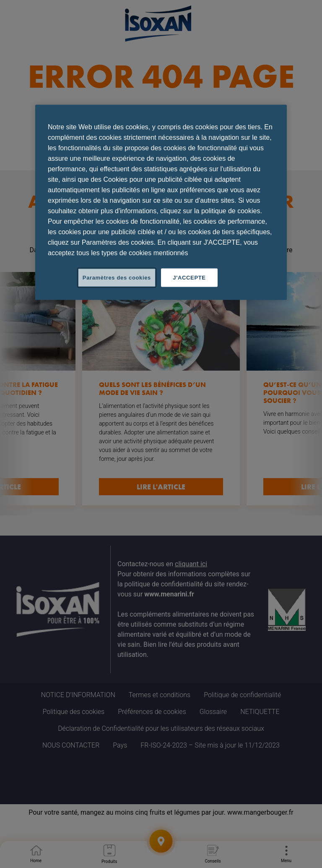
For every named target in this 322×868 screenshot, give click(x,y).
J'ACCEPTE (189, 278)
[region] (161, 203)
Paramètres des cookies (117, 278)
